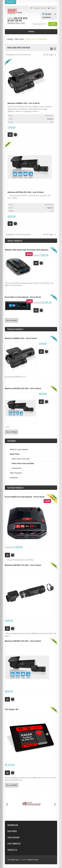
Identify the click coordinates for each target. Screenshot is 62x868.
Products (15, 488)
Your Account (13, 837)
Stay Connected (14, 844)
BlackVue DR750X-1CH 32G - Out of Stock (23, 565)
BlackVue (50, 119)
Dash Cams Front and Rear (36, 39)
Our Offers (12, 831)
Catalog (10, 39)
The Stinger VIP (12, 709)
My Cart (48, 14)
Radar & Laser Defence (19, 449)
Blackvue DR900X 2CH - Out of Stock (24, 103)
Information (13, 825)
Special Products (15, 241)
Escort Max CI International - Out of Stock (23, 297)
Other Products (16, 473)
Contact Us (12, 850)
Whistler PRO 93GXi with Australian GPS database (27, 250)
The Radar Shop (13, 860)
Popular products (15, 329)
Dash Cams (19, 39)
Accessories (16, 468)
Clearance (14, 478)
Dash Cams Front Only (21, 459)
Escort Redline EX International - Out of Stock (25, 497)
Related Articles (33, 860)
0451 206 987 (16, 20)
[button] (53, 24)
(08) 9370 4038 (21, 18)
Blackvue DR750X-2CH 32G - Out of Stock (26, 192)
